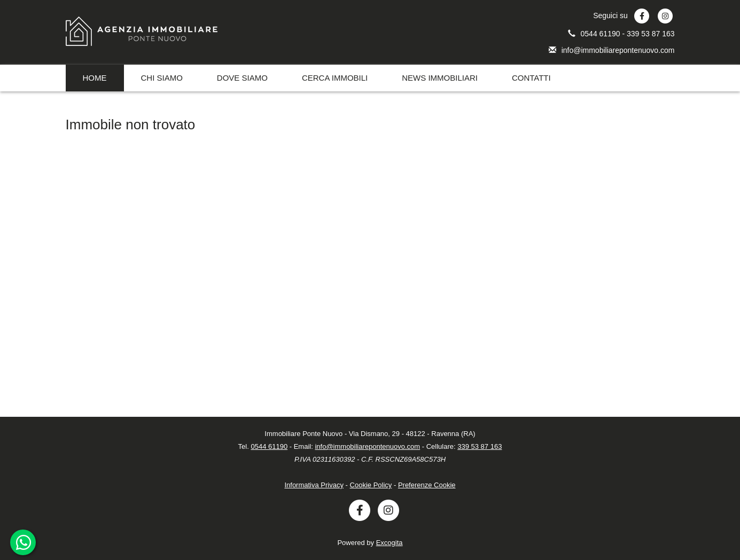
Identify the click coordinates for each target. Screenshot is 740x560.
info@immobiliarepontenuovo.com (618, 50)
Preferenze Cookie (427, 485)
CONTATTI (531, 78)
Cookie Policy (371, 485)
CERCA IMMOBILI (335, 78)
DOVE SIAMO (242, 78)
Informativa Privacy (314, 485)
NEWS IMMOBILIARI (440, 78)
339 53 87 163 (651, 34)
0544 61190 (602, 34)
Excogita (390, 543)
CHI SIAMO (162, 78)
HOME (95, 78)
